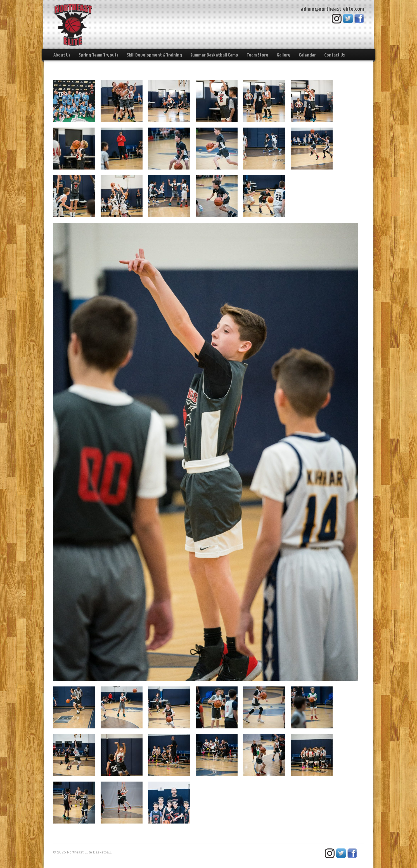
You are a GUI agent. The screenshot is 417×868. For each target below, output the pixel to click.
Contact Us (335, 55)
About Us (62, 55)
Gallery (284, 55)
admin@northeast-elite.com (332, 8)
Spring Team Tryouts (99, 55)
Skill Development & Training (154, 55)
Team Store (257, 55)
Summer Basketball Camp (214, 55)
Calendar (307, 55)
